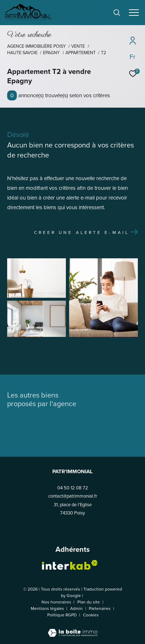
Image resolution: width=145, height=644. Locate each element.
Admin (77, 608)
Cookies (91, 615)
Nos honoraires (56, 602)
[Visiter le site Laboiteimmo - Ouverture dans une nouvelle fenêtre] (73, 628)
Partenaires (100, 608)
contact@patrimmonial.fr (73, 496)
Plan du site (89, 602)
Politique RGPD (62, 615)
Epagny (51, 53)
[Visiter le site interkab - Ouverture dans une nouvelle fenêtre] (70, 565)
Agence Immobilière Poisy (37, 46)
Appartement (81, 53)
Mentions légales (48, 608)
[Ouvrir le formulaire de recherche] (117, 13)
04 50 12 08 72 (73, 488)
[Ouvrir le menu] (134, 13)
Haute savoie (22, 53)
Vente (78, 46)
